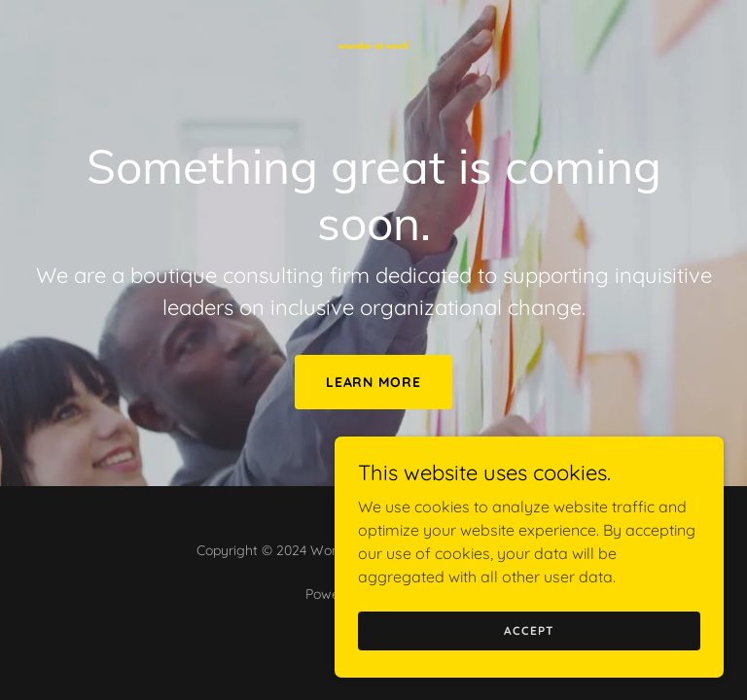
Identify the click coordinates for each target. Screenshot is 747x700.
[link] (373, 16)
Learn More (374, 382)
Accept (529, 630)
